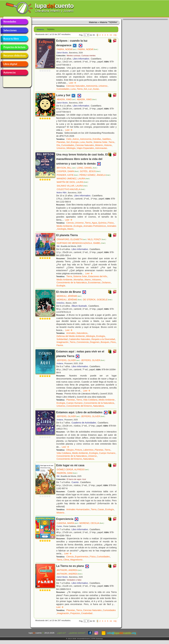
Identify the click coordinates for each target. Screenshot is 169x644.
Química (102, 223)
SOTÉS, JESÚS (90, 171)
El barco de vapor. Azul (76, 479)
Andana (60, 363)
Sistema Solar (100, 142)
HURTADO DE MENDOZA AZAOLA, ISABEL (81, 243)
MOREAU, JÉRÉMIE (69, 296)
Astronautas (101, 148)
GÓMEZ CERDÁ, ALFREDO (73, 469)
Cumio (59, 526)
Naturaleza (82, 333)
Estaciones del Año (98, 276)
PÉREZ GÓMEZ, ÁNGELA (95, 175)
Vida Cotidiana (90, 400)
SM (58, 246)
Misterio (99, 145)
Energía (75, 142)
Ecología (78, 226)
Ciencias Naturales (76, 86)
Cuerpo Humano (75, 403)
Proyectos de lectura (14, 47)
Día (58, 145)
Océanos (106, 283)
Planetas (61, 142)
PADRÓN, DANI (67, 473)
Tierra (80, 89)
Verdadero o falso (74, 580)
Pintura (79, 450)
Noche (89, 142)
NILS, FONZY (97, 239)
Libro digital (14, 64)
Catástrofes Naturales (80, 339)
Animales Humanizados (78, 509)
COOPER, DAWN (68, 171)
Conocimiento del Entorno (79, 406)
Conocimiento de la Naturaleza (72, 283)
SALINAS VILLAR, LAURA (72, 186)
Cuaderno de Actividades (84, 423)
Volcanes (96, 280)
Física (111, 223)
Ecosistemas (94, 283)
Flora (113, 342)
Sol (85, 89)
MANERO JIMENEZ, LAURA (73, 179)
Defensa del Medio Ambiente (71, 336)
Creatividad (87, 613)
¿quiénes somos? (77, 633)
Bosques (105, 342)
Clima (66, 560)
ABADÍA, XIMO (66, 99)
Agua (94, 223)
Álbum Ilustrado (79, 306)
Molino (59, 193)
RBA (65, 193)
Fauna (60, 345)
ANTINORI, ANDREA (69, 570)
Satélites (107, 139)
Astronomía (92, 86)
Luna (73, 89)
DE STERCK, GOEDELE (98, 300)
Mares (70, 229)
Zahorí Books (62, 53)
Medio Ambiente (64, 226)
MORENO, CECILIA (92, 523)
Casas (101, 509)
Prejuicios (75, 613)
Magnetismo (76, 560)
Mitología (71, 148)
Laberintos (88, 450)
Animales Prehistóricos (95, 226)
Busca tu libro (14, 39)
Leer (73, 83)
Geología (62, 229)
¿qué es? (62, 633)
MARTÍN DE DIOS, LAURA (72, 182)
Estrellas (97, 139)
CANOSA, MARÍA (68, 523)
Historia (108, 145)
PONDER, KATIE (68, 175)
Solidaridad (62, 339)
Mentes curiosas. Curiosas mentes (81, 56)
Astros (76, 139)
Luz (90, 89)
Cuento (75, 482)
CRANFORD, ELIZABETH (72, 239)
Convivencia (83, 342)
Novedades (14, 22)
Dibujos (70, 450)
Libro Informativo (81, 59)
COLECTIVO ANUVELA (71, 189)
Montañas (78, 280)
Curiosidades (63, 89)
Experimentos (82, 557)
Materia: (40, 29)
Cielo (69, 139)
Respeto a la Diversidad (103, 339)
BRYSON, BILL (66, 168)
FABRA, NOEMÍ (67, 49)
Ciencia (70, 223)
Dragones (95, 342)
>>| (115, 35)
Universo (103, 86)
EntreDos (60, 303)
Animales (112, 226)
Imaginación (63, 342)
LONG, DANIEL (87, 168)
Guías (96, 89)
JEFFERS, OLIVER (68, 360)
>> (111, 35)
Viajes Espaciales (85, 148)
